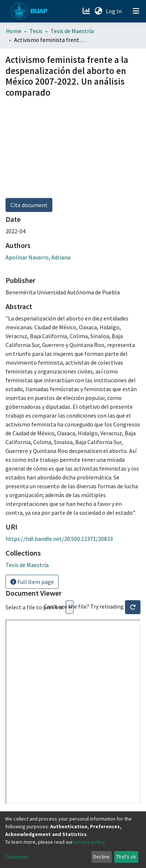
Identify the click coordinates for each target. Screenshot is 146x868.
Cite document (29, 205)
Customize (17, 857)
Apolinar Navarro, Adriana (38, 257)
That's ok (126, 857)
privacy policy (89, 842)
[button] (98, 11)
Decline (101, 857)
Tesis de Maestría (72, 31)
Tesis (36, 31)
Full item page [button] (32, 582)
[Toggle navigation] (136, 11)
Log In (114, 11)
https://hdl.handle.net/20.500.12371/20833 (59, 539)
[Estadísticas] (87, 11)
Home (14, 31)
